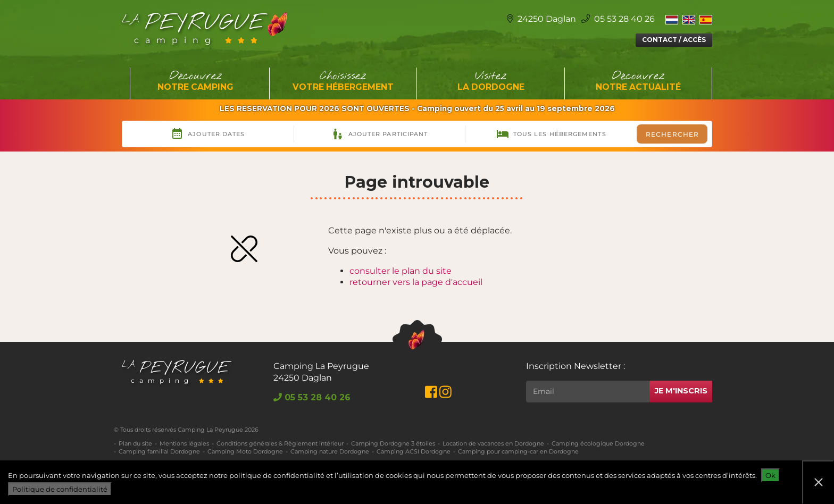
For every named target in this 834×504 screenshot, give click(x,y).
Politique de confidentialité (60, 489)
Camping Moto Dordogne (245, 451)
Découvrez (196, 81)
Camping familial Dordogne (159, 451)
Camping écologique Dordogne (598, 443)
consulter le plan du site (401, 271)
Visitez (491, 81)
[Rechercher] (588, 392)
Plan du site (135, 443)
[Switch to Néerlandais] (672, 19)
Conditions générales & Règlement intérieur (280, 443)
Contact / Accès (674, 40)
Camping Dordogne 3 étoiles (393, 443)
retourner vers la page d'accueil (416, 282)
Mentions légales (184, 443)
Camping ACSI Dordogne (414, 451)
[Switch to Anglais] (689, 19)
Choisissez (344, 81)
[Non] (818, 482)
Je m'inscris (681, 391)
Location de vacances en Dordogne (493, 443)
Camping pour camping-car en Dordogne (518, 451)
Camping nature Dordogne (330, 451)
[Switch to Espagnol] (706, 19)
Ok (770, 475)
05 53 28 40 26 (618, 19)
